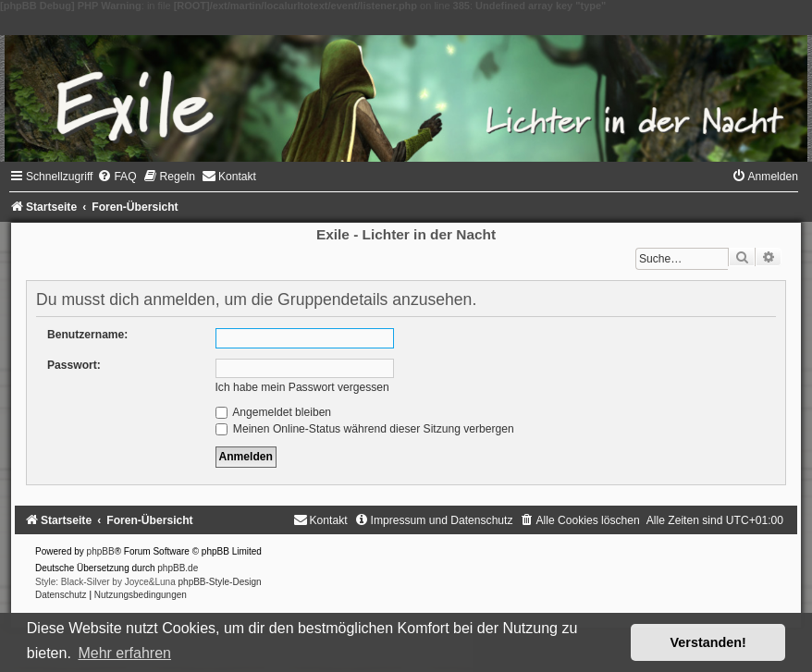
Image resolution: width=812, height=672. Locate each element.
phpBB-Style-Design (220, 582)
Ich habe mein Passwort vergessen (302, 387)
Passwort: (74, 365)
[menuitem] (117, 177)
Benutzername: (87, 335)
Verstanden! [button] (708, 642)
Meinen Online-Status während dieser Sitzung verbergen (365, 429)
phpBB (101, 551)
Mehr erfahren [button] (124, 653)
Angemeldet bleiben (274, 412)
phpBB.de (178, 568)
